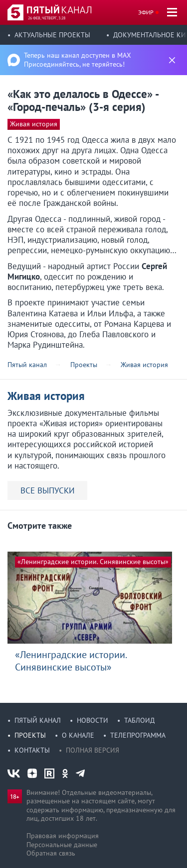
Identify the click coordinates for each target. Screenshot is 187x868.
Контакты (32, 750)
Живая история (34, 124)
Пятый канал (38, 720)
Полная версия (93, 750)
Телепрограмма (138, 735)
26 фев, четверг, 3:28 (47, 18)
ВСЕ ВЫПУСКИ (48, 490)
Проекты (30, 735)
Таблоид (139, 720)
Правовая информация (63, 836)
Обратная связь (51, 853)
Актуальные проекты (52, 35)
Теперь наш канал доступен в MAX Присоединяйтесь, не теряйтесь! (78, 60)
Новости (93, 720)
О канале (78, 735)
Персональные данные (62, 845)
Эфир (146, 12)
